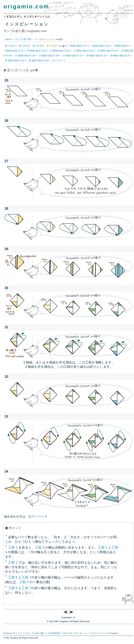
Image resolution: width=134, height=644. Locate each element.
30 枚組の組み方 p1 (96, 55)
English (113, 633)
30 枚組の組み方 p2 (120, 55)
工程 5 (13, 577)
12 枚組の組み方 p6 (49, 55)
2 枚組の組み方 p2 (100, 46)
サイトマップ (100, 633)
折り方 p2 (24, 46)
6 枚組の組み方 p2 (37, 51)
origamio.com (26, 6)
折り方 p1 (10, 46)
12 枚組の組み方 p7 (73, 55)
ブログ (65, 633)
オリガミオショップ (81, 633)
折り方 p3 (38, 46)
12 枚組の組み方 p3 (107, 51)
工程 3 (40, 547)
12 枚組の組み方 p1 (60, 51)
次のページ (36, 516)
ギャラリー (58, 60)
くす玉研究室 (52, 633)
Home (8, 39)
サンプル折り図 (14, 31)
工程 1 (13, 547)
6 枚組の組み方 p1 (14, 51)
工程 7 (27, 577)
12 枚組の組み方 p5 (25, 55)
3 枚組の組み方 (121, 46)
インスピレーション (45, 39)
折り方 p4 (52, 46)
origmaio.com (37, 31)
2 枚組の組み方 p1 (78, 46)
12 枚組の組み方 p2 (84, 51)
